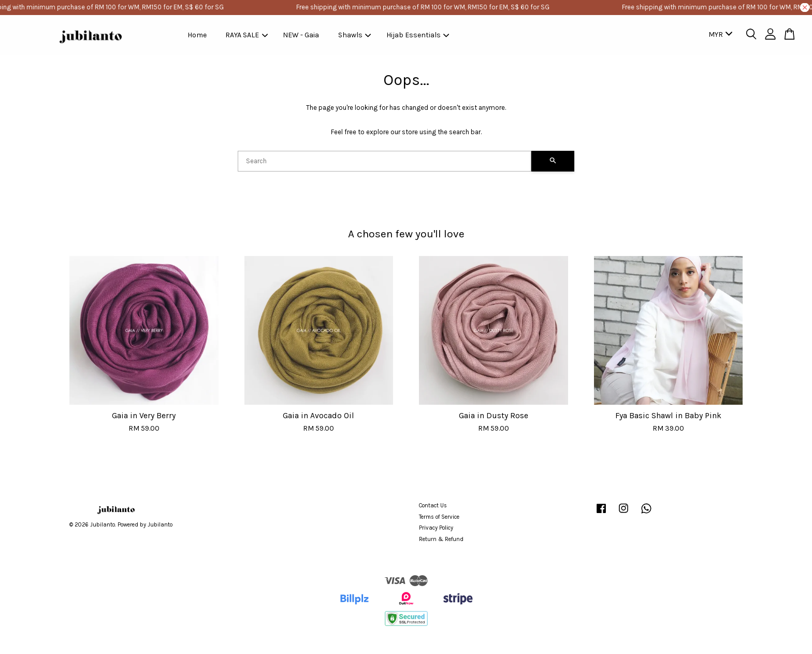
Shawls (355, 35)
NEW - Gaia (301, 35)
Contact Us (433, 506)
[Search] (385, 161)
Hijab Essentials (418, 35)
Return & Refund (441, 539)
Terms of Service (439, 517)
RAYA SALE (247, 35)
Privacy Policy (436, 528)
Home (197, 35)
